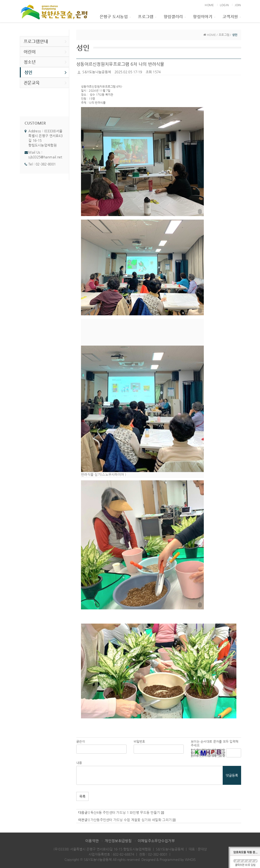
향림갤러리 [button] (175, 17)
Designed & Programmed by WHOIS (169, 859)
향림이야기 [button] (204, 17)
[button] (142, 161)
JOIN (238, 5)
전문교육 (45, 83)
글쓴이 (81, 741)
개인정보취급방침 (118, 841)
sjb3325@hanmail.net (45, 157)
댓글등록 (232, 775)
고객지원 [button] (232, 17)
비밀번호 (139, 741)
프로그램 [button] (147, 17)
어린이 (45, 52)
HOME (209, 5)
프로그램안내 (45, 41)
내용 (79, 763)
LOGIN (224, 5)
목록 (82, 796)
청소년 (45, 62)
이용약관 (92, 841)
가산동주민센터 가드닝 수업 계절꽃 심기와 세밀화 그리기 (131, 820)
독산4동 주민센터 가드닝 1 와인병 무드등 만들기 (125, 812)
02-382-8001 (46, 164)
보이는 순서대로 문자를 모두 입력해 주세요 (215, 743)
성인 (46, 72)
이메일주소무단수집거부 (156, 841)
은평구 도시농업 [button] (115, 17)
